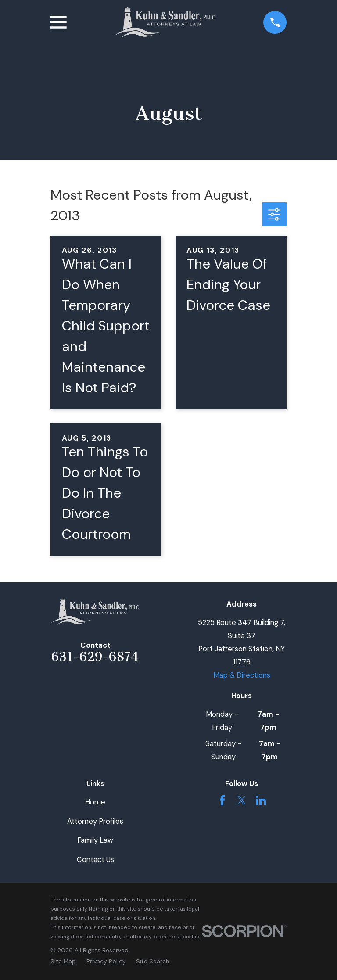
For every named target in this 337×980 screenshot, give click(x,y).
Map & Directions (242, 675)
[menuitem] (63, 961)
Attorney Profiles (95, 821)
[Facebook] (222, 800)
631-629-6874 (95, 657)
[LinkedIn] (261, 800)
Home (95, 802)
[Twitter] (242, 800)
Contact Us (95, 859)
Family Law (95, 840)
